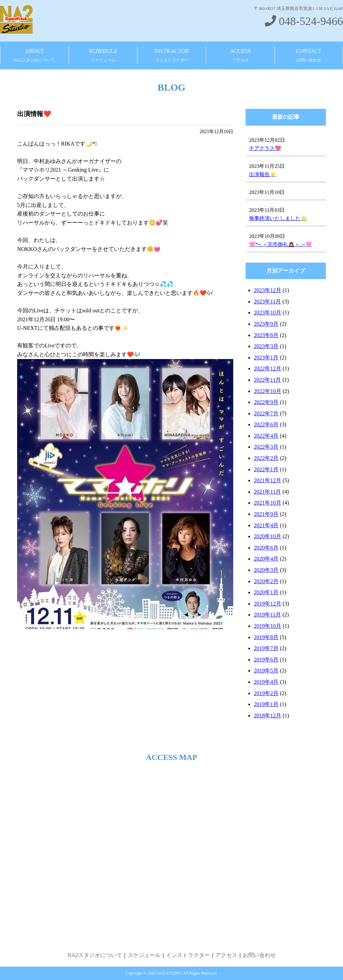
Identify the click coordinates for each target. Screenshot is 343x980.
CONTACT (309, 55)
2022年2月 (266, 458)
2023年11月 (267, 302)
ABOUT (34, 55)
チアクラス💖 (265, 148)
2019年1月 (266, 704)
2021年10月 (268, 503)
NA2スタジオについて (94, 955)
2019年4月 (266, 682)
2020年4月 (266, 559)
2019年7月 (266, 648)
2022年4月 (266, 436)
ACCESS (240, 55)
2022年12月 (268, 368)
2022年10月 (268, 391)
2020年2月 (266, 581)
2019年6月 (266, 660)
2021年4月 (266, 525)
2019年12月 (268, 604)
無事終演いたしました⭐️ (278, 218)
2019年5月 (266, 671)
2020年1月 (266, 592)
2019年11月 (267, 615)
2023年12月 (268, 290)
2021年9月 (266, 514)
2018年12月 (268, 716)
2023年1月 (266, 358)
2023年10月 (268, 313)
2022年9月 (266, 402)
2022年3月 (266, 447)
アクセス (226, 955)
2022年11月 (267, 380)
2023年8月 (266, 335)
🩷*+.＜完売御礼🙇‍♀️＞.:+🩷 (280, 244)
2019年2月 (266, 693)
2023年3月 (266, 346)
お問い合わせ (259, 955)
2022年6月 (266, 424)
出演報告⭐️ (263, 174)
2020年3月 (266, 570)
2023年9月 (266, 324)
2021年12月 (268, 480)
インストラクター (188, 955)
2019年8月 (266, 637)
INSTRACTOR (171, 55)
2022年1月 (266, 469)
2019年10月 (268, 626)
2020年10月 (268, 536)
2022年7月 (266, 413)
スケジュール (144, 955)
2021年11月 (267, 492)
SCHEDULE (103, 55)
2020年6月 (266, 548)
